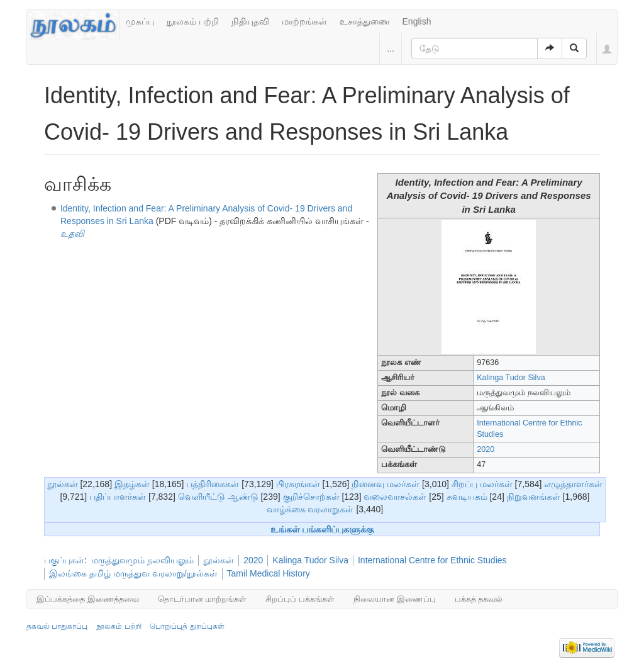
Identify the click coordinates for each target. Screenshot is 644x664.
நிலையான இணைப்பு (395, 599)
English (417, 21)
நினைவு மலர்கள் (386, 484)
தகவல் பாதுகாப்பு (57, 626)
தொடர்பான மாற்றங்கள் (203, 599)
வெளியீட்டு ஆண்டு (218, 497)
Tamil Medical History (269, 573)
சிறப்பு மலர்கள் (482, 484)
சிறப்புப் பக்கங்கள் (300, 599)
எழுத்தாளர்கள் (573, 484)
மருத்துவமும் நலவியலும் (142, 560)
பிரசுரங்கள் (298, 484)
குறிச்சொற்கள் (311, 497)
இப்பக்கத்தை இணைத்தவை (88, 599)
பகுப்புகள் (64, 560)
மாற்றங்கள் (304, 21)
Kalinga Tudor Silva (511, 378)
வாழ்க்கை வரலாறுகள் (310, 509)
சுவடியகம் (467, 497)
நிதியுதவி (250, 21)
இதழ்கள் (132, 484)
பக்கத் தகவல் (479, 599)
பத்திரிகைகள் (213, 484)
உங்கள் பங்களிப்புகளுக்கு (322, 529)
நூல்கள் (63, 484)
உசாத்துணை (365, 21)
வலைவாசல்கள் (395, 497)
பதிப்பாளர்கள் (118, 497)
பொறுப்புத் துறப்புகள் (187, 626)
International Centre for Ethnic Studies (432, 560)
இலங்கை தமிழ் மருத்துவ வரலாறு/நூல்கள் (133, 573)
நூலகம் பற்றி (193, 21)
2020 (486, 449)
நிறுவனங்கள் (534, 497)
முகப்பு (140, 21)
